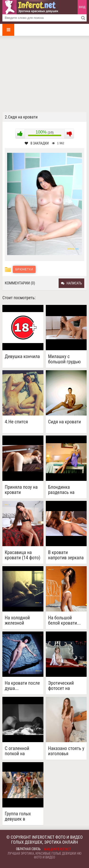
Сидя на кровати (65, 422)
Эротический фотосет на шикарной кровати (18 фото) (66, 686)
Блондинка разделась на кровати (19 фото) (66, 490)
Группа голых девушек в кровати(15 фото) (22, 816)
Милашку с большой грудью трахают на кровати (65, 359)
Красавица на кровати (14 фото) (23, 555)
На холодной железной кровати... (17, 620)
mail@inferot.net (57, 849)
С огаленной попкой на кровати (17, 751)
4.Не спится (16, 422)
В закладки (37, 143)
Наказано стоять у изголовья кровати (66, 751)
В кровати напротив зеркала (66, 555)
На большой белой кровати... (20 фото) (65, 620)
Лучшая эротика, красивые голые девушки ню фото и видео (44, 855)
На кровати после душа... (22, 686)
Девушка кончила (22, 357)
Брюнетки (24, 269)
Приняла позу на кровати (21, 490)
